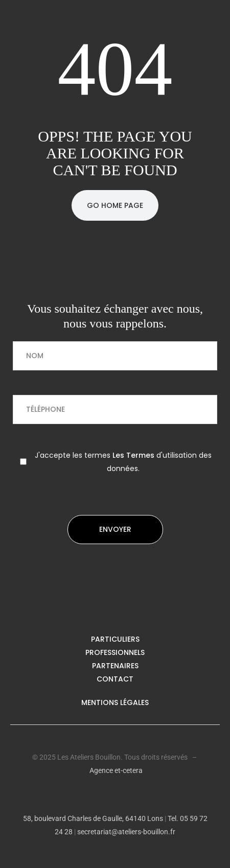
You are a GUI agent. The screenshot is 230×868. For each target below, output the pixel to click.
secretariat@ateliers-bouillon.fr (126, 832)
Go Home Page (115, 205)
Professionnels (115, 652)
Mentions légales (115, 702)
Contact (115, 679)
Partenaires (115, 666)
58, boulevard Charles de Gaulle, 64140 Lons (93, 818)
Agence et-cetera (116, 770)
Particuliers (115, 639)
